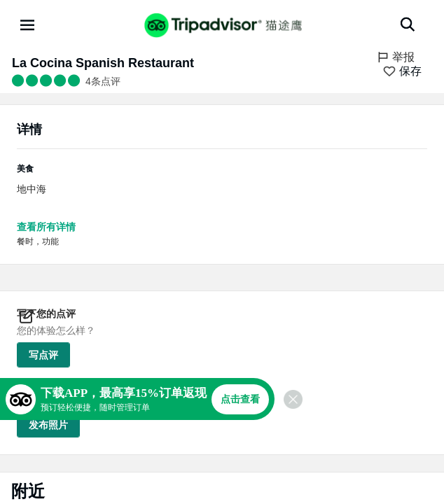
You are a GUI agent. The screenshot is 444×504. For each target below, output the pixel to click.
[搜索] (408, 24)
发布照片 (48, 425)
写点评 (43, 355)
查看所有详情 (46, 227)
